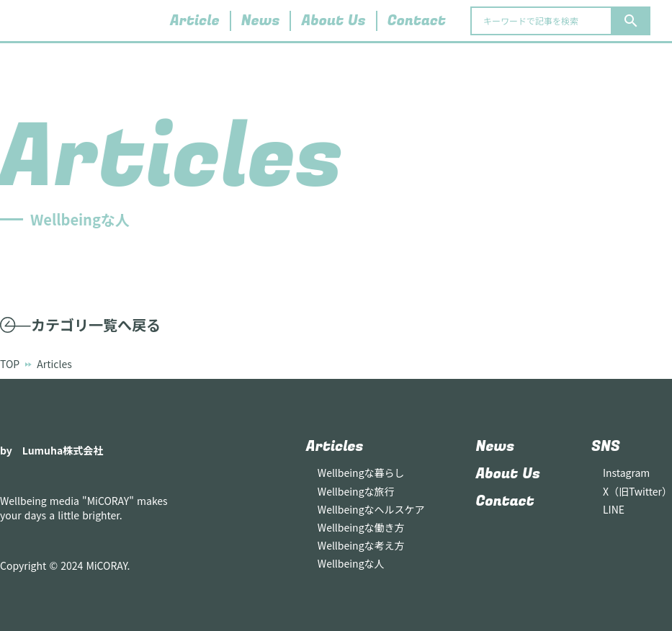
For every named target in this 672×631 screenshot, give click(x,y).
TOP (10, 364)
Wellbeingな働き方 (361, 527)
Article (195, 21)
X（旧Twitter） (637, 491)
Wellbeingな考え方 (361, 545)
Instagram (626, 473)
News (261, 21)
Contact (417, 21)
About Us (333, 21)
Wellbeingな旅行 (356, 491)
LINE (614, 509)
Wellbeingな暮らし (361, 473)
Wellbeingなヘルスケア (371, 509)
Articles (335, 447)
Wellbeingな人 (351, 563)
